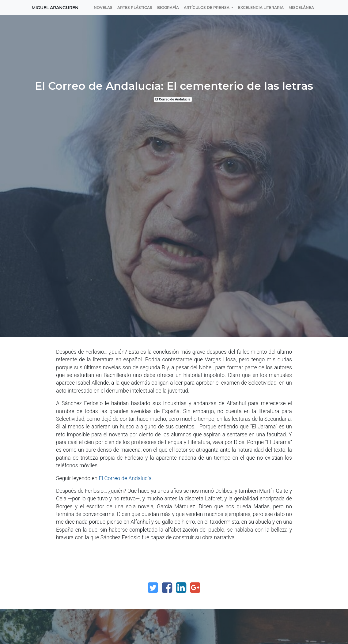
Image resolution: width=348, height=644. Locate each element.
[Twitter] (153, 588)
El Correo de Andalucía (173, 99)
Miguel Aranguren (55, 8)
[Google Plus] (195, 588)
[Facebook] (167, 588)
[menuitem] (103, 8)
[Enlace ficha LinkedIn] (181, 588)
